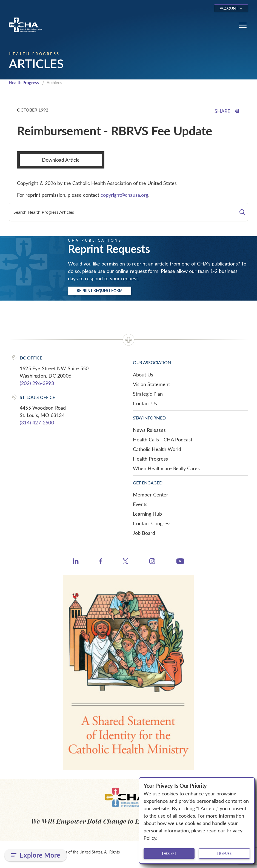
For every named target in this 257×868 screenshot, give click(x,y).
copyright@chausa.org (124, 195)
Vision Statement (151, 384)
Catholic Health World (157, 449)
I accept (169, 853)
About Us (143, 375)
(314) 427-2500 (37, 422)
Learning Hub (147, 514)
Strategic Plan (148, 394)
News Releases (149, 430)
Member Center (151, 495)
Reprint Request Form (100, 291)
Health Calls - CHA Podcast (163, 439)
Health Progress (24, 82)
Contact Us (145, 403)
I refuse (224, 853)
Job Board (144, 533)
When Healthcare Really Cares (166, 468)
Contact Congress (152, 523)
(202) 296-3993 (37, 383)
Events (140, 504)
